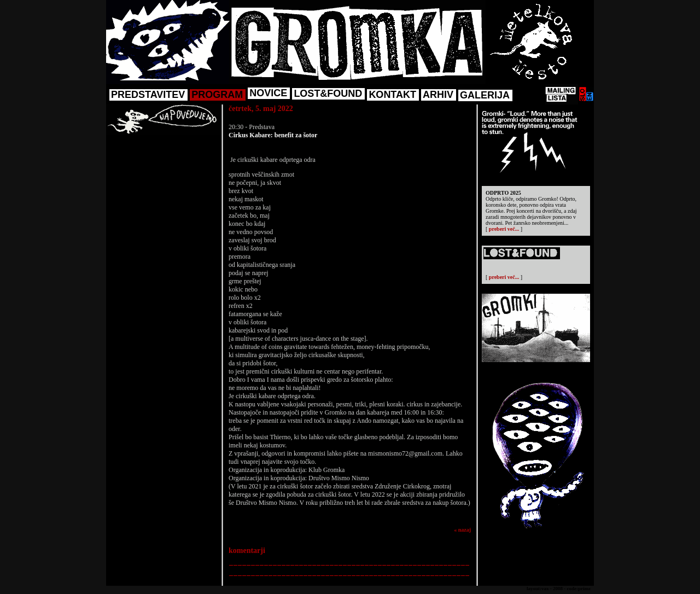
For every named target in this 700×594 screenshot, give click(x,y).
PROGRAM (217, 95)
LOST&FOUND (328, 94)
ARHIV (438, 95)
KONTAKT (392, 95)
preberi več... (504, 229)
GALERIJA (485, 95)
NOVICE (268, 93)
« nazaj (462, 530)
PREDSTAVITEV (148, 95)
